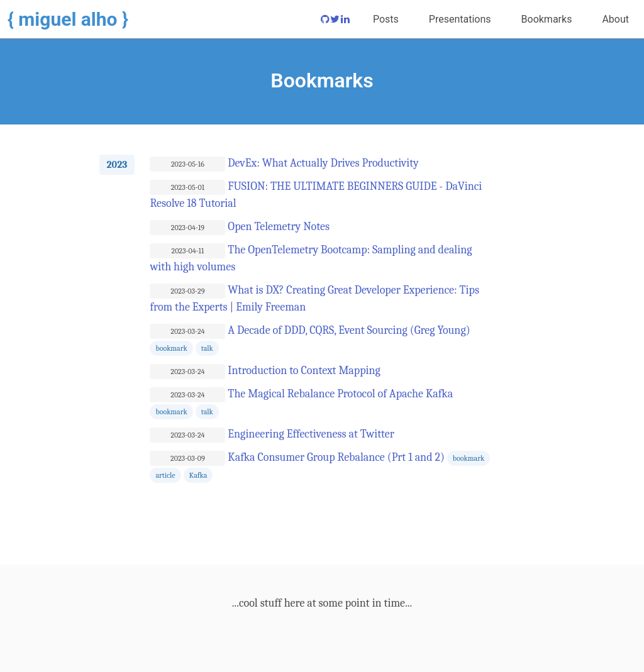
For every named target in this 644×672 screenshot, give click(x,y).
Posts (386, 19)
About (615, 19)
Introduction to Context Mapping (303, 371)
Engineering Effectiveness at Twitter (309, 434)
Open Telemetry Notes (277, 227)
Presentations (460, 19)
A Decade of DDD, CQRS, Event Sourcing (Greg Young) (347, 330)
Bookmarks (547, 19)
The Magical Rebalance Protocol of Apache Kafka (339, 394)
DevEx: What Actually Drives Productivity (322, 163)
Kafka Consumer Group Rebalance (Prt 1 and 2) (335, 457)
